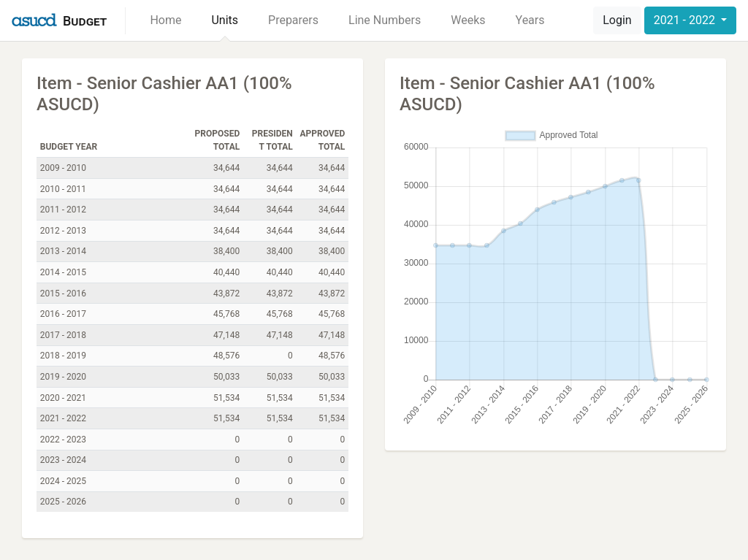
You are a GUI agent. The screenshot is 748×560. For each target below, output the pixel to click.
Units (225, 20)
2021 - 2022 (686, 20)
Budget (85, 21)
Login (617, 20)
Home (165, 20)
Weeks (468, 20)
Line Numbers (385, 20)
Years (530, 20)
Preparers (293, 20)
